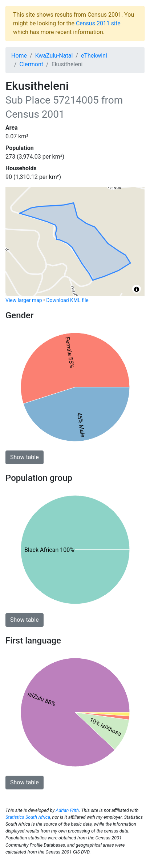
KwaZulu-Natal (54, 56)
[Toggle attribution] (137, 289)
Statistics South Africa (28, 817)
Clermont (31, 64)
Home (19, 56)
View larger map (24, 300)
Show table (25, 457)
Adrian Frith (67, 810)
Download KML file (67, 300)
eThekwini (94, 56)
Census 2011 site (98, 23)
